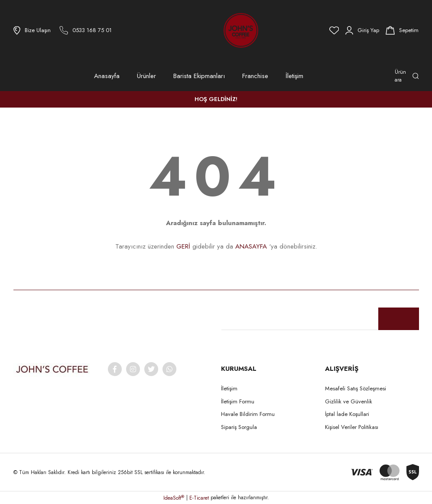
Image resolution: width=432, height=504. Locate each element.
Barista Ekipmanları (199, 76)
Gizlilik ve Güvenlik (349, 401)
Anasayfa (107, 76)
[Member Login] (362, 30)
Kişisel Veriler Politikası (352, 427)
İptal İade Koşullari (347, 414)
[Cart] (402, 30)
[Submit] (399, 319)
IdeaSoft (174, 498)
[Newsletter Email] (320, 319)
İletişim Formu (238, 401)
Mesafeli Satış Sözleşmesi (356, 388)
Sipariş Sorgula (239, 427)
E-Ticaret (199, 498)
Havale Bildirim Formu (248, 414)
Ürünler (146, 76)
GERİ (183, 246)
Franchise (255, 76)
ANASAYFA (251, 246)
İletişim (294, 76)
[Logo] (217, 30)
